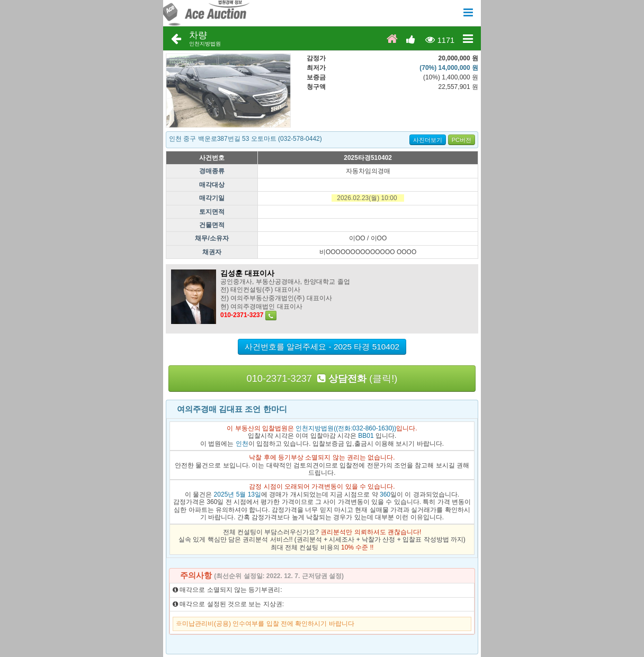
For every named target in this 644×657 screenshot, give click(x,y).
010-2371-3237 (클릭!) (322, 379)
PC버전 (462, 140)
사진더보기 (428, 140)
